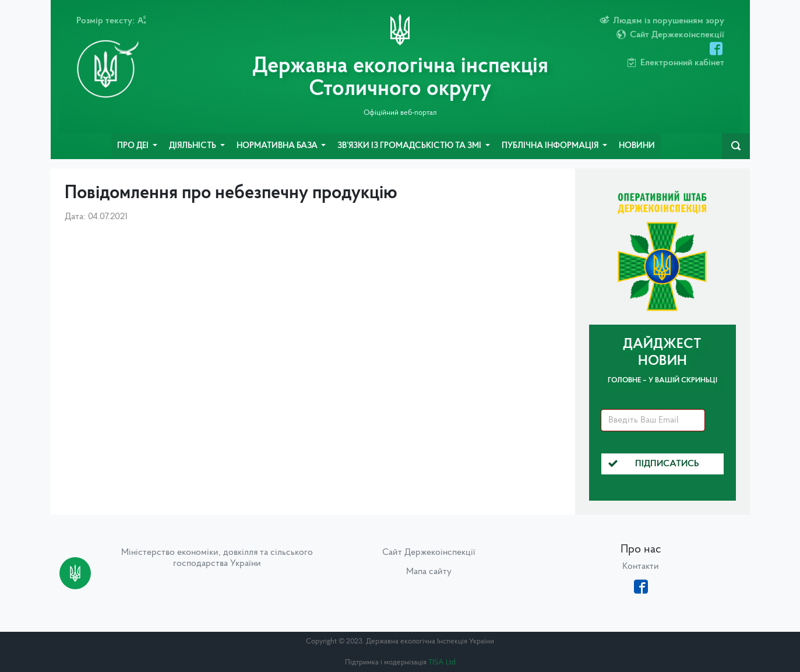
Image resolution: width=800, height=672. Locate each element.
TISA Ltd (442, 662)
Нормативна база (278, 146)
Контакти (641, 567)
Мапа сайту (429, 572)
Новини (637, 146)
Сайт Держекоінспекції (429, 553)
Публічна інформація (551, 146)
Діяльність (193, 146)
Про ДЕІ (134, 146)
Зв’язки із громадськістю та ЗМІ (410, 146)
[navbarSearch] (736, 146)
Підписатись (654, 464)
